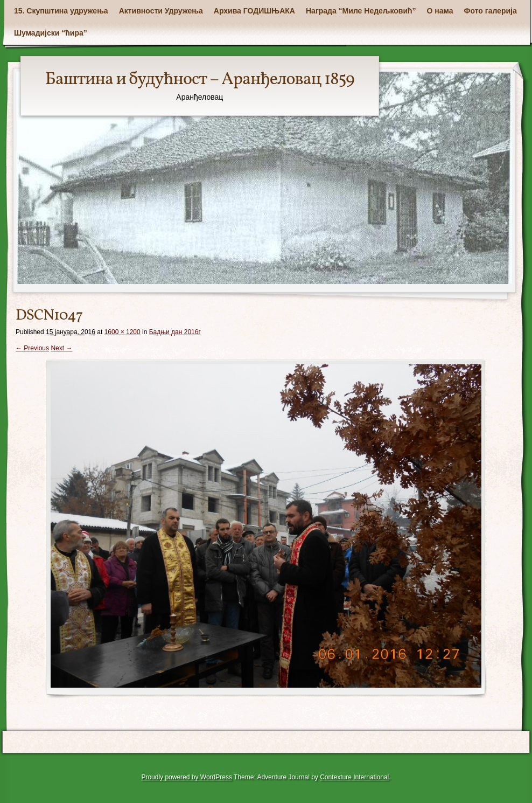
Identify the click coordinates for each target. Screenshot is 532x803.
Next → (61, 348)
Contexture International (354, 777)
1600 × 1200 (122, 332)
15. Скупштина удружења (61, 11)
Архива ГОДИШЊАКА (254, 11)
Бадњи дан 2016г (175, 332)
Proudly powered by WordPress (187, 777)
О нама (440, 11)
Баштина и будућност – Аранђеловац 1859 (200, 80)
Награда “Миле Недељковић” (361, 11)
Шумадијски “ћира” (51, 33)
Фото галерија (491, 11)
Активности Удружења (161, 11)
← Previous (32, 348)
